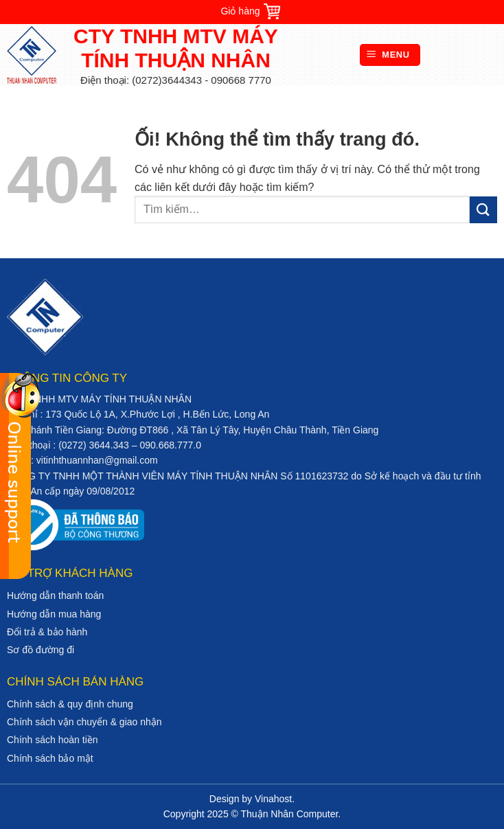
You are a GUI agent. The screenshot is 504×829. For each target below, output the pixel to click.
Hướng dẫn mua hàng (54, 614)
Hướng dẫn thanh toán (55, 595)
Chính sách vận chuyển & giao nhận (84, 722)
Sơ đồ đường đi (41, 650)
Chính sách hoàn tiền (53, 740)
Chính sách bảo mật (50, 758)
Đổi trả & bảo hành (47, 632)
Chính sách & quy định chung (70, 704)
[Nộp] (483, 210)
